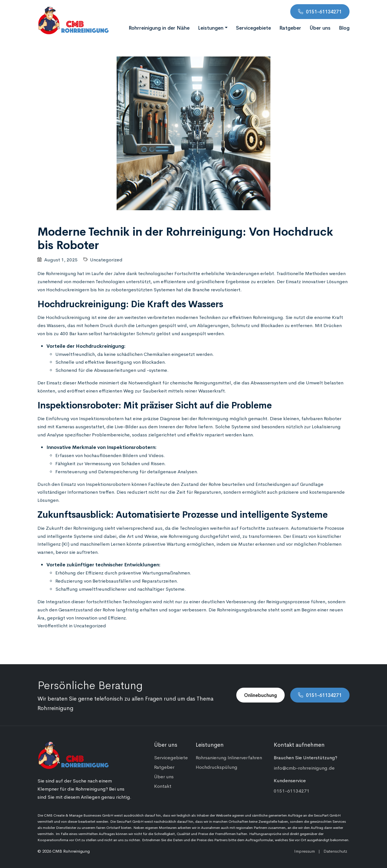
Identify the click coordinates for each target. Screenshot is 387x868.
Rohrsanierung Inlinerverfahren (229, 757)
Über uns (320, 27)
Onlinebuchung (260, 695)
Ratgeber (290, 27)
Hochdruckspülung (217, 767)
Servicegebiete (253, 27)
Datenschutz (335, 851)
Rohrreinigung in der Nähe (159, 27)
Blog (344, 27)
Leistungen (211, 27)
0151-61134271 (324, 11)
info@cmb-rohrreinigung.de (304, 768)
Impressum (305, 851)
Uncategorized (106, 259)
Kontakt (163, 786)
